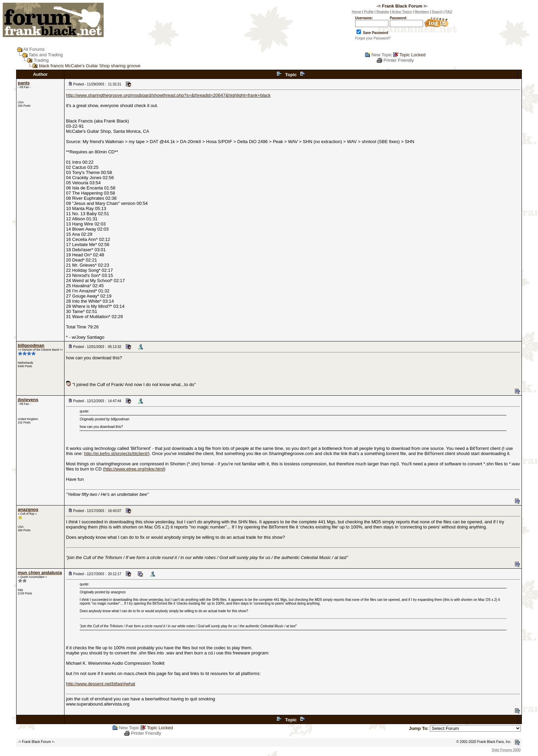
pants (24, 83)
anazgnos (28, 509)
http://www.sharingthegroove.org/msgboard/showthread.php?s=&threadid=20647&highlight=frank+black (168, 95)
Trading (41, 60)
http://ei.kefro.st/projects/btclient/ (116, 453)
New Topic (382, 55)
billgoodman (31, 345)
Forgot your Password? (373, 38)
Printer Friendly (399, 60)
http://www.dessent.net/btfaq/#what (101, 684)
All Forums (34, 49)
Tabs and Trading (46, 55)
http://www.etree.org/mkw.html (134, 469)
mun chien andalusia (40, 573)
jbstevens (28, 400)
